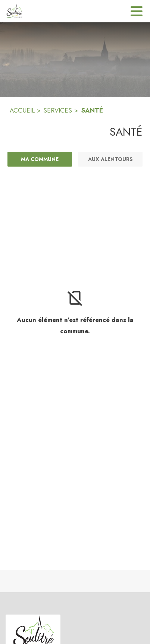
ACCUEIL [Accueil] (22, 110)
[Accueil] (14, 11)
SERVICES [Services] (58, 110)
